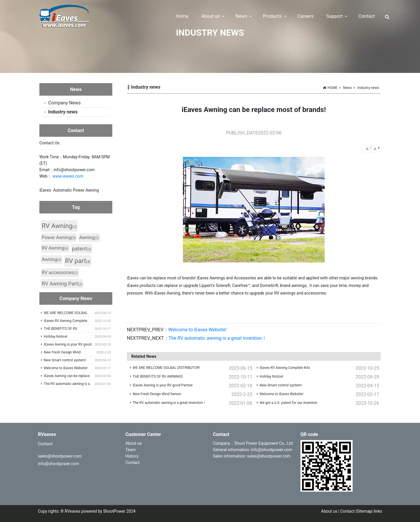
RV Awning (59, 226)
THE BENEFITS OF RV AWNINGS (158, 376)
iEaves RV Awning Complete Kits (285, 368)
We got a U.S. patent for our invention (288, 403)
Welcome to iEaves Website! (197, 330)
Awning (89, 238)
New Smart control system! (281, 385)
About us (134, 443)
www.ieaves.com (68, 176)
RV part (78, 261)
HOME (332, 88)
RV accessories (60, 273)
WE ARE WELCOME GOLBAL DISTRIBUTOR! (166, 368)
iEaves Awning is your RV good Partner (163, 385)
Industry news (368, 88)
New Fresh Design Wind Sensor (157, 394)
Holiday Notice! (271, 376)
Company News (64, 103)
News (347, 88)
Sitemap (364, 511)
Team (131, 450)
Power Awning (59, 238)
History (132, 456)
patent (82, 249)
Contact (133, 463)
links (378, 511)
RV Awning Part (62, 284)
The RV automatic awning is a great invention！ (218, 338)
